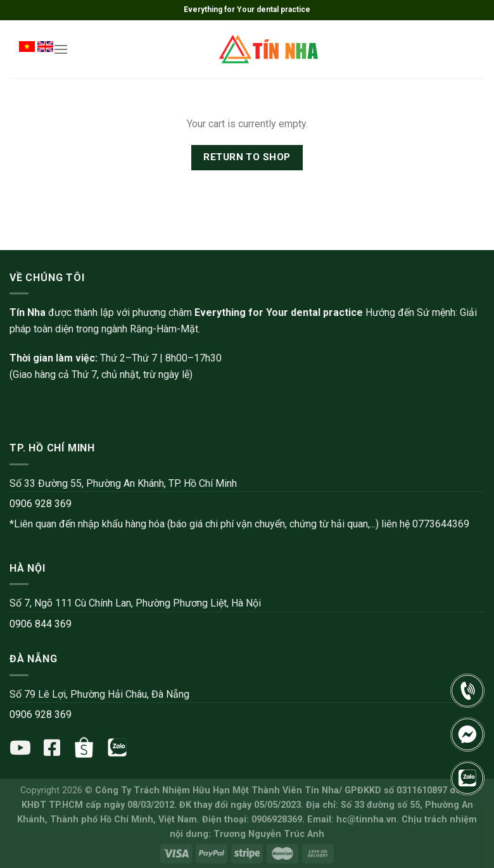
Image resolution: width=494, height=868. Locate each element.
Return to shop (247, 157)
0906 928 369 (41, 504)
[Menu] (61, 49)
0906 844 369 (41, 624)
